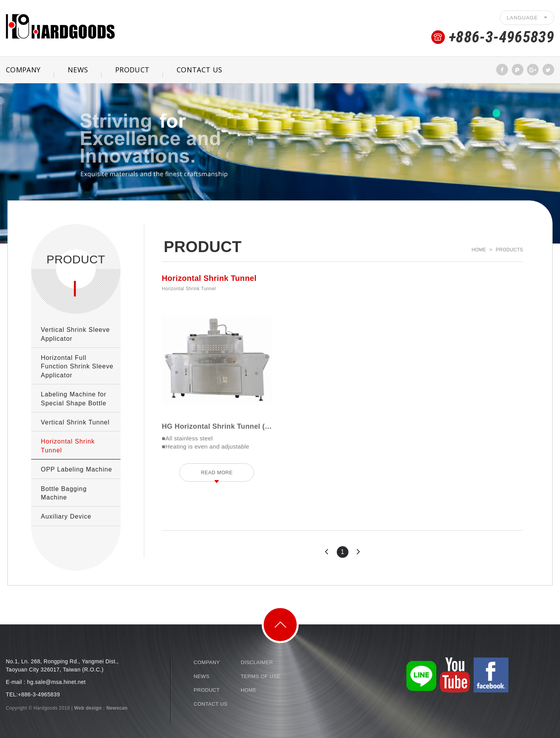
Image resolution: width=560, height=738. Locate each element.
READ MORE (217, 472)
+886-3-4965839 (501, 37)
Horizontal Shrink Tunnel (68, 446)
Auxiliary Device (66, 516)
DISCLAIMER (257, 662)
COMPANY (207, 662)
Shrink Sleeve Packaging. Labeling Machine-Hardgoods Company (60, 26)
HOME (248, 690)
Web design (88, 708)
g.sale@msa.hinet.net (58, 682)
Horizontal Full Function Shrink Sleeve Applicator (77, 366)
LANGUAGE (527, 18)
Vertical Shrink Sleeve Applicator (75, 334)
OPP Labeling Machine (76, 469)
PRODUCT (132, 70)
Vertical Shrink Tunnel (75, 422)
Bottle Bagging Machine (64, 493)
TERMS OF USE (261, 676)
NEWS (78, 70)
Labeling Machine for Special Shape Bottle (74, 399)
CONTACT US (199, 70)
